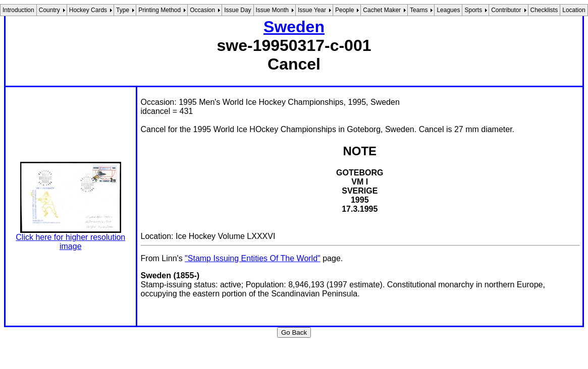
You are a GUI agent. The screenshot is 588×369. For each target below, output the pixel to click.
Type (123, 10)
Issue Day (237, 10)
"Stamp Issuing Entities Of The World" (253, 258)
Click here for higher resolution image (70, 242)
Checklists (544, 10)
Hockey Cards (88, 10)
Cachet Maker (382, 10)
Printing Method (159, 10)
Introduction (18, 10)
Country (49, 10)
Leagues (448, 10)
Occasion (202, 10)
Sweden (294, 27)
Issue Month (272, 10)
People (344, 10)
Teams (419, 10)
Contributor (506, 10)
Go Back (294, 332)
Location (574, 10)
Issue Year (312, 10)
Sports (473, 10)
